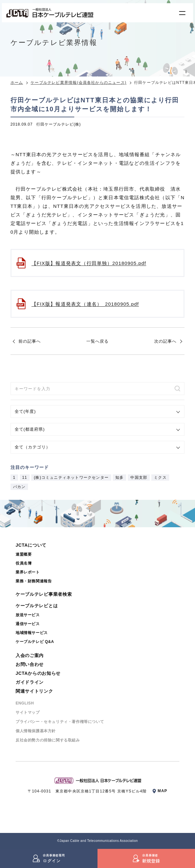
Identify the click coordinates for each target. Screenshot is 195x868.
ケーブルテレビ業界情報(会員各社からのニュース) (79, 83)
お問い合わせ (30, 664)
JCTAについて (31, 545)
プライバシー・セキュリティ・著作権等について (60, 722)
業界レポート (28, 572)
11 (25, 478)
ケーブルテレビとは (37, 606)
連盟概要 (24, 554)
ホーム (17, 83)
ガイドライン (30, 682)
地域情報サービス (32, 633)
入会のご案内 (30, 655)
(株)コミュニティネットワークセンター (71, 478)
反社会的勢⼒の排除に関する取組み (48, 740)
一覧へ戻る (97, 341)
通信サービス (28, 624)
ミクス (160, 478)
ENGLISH (25, 703)
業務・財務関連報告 (34, 581)
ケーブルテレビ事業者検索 (44, 594)
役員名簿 (24, 563)
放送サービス (28, 615)
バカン (19, 487)
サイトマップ (28, 712)
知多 (119, 478)
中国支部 (139, 478)
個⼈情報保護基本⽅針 (36, 731)
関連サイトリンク (34, 691)
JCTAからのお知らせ (38, 673)
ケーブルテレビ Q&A (35, 642)
